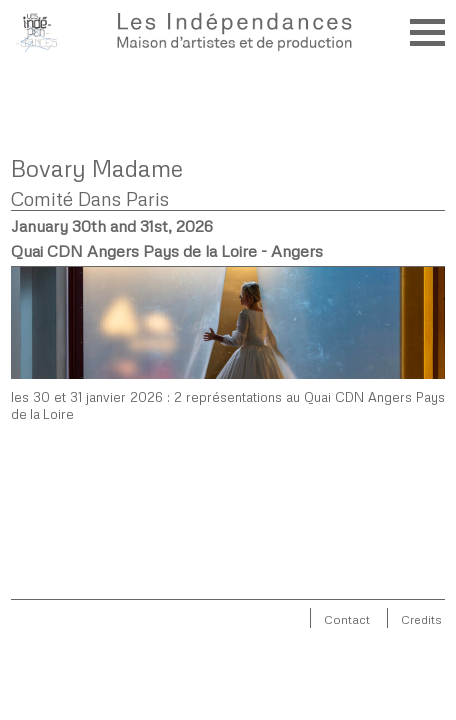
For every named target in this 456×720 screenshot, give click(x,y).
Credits (421, 619)
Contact (347, 619)
